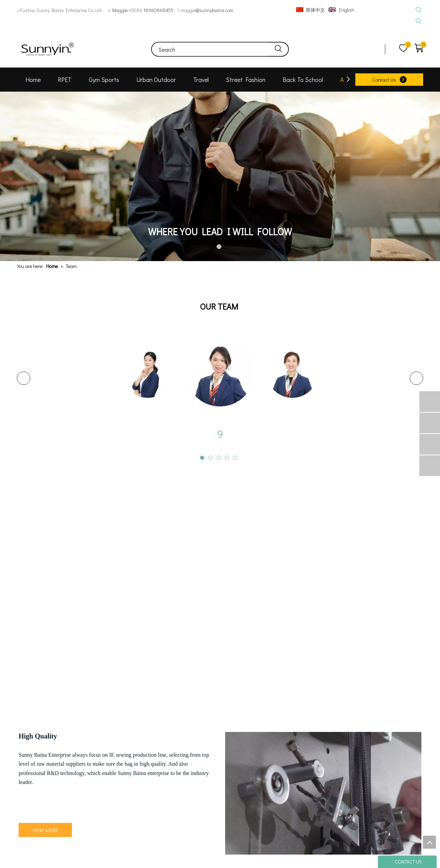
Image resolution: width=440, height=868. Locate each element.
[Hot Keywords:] (418, 10)
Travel (201, 80)
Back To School (303, 80)
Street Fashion (246, 80)
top (429, 842)
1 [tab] (220, 248)
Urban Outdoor (156, 80)
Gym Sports (104, 80)
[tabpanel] (220, 177)
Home (33, 80)
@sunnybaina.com (215, 10)
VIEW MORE (45, 817)
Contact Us (384, 80)
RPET (65, 80)
